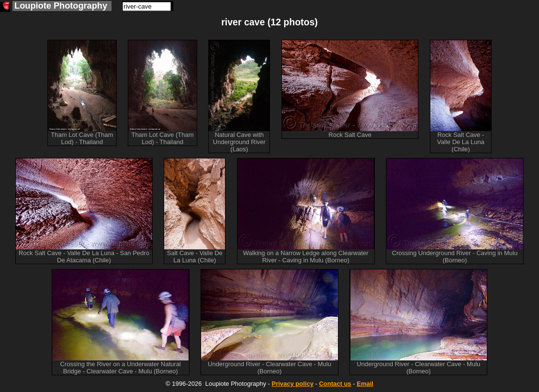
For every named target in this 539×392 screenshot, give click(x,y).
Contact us (335, 384)
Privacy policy (292, 384)
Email (365, 384)
